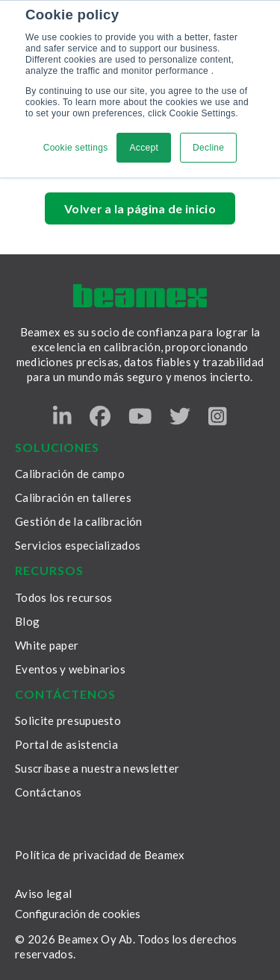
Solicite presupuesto (68, 720)
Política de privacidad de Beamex (100, 855)
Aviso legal (43, 893)
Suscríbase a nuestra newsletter (97, 768)
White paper (47, 645)
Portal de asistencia (66, 744)
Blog (27, 621)
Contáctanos (48, 792)
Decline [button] (208, 148)
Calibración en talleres (73, 497)
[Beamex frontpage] (140, 296)
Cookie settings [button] (76, 148)
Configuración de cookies (78, 914)
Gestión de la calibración (79, 521)
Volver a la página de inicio (140, 208)
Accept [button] (144, 148)
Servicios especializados (78, 545)
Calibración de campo (70, 474)
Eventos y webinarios (70, 669)
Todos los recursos (63, 597)
